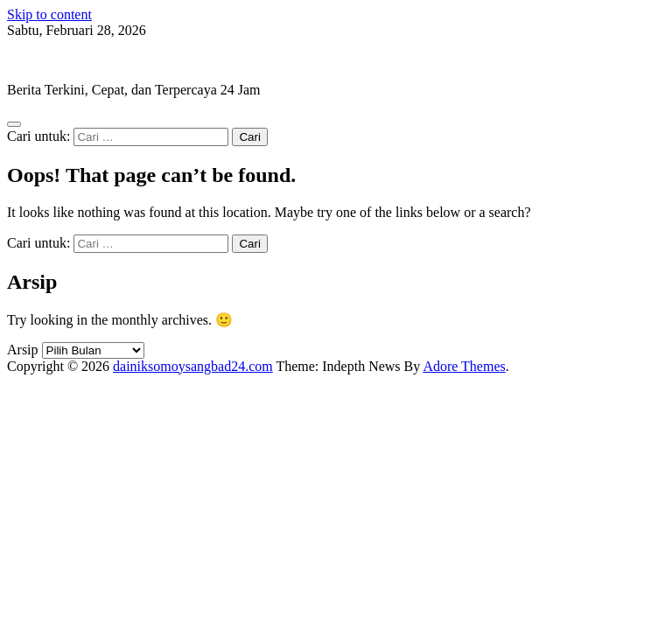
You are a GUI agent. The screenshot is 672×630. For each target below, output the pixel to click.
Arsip (23, 350)
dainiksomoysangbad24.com (87, 60)
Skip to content (49, 14)
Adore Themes (464, 366)
